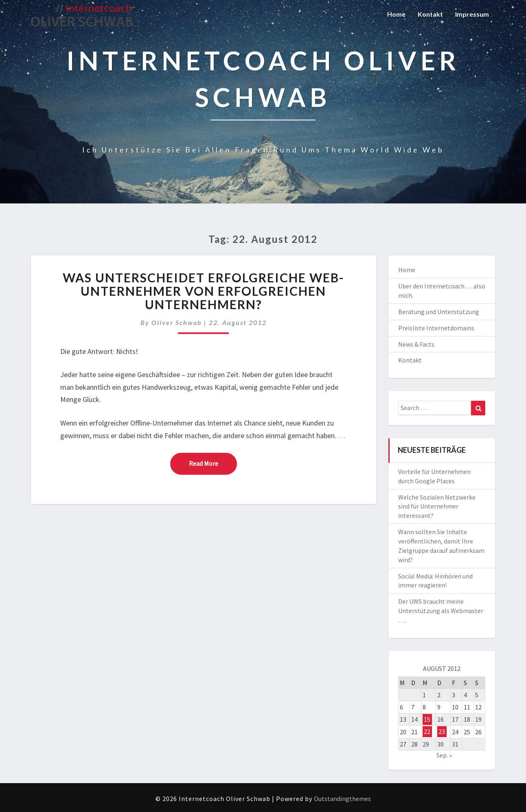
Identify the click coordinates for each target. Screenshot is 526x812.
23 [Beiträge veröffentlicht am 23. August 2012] (442, 732)
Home (396, 14)
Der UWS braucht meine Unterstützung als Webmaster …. (441, 611)
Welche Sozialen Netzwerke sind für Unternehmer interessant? (437, 506)
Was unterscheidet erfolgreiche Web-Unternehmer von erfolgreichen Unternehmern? (204, 291)
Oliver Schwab (177, 322)
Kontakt (430, 14)
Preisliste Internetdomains (436, 328)
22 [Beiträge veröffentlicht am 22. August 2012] (427, 732)
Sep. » (444, 755)
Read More (213, 463)
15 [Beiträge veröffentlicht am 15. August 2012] (427, 719)
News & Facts (416, 344)
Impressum (472, 14)
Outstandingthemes (342, 799)
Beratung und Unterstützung (439, 312)
